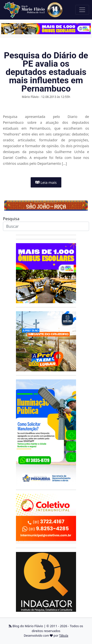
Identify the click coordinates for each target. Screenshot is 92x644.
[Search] (46, 226)
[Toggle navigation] (82, 10)
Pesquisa (11, 219)
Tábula (64, 636)
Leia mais (46, 182)
